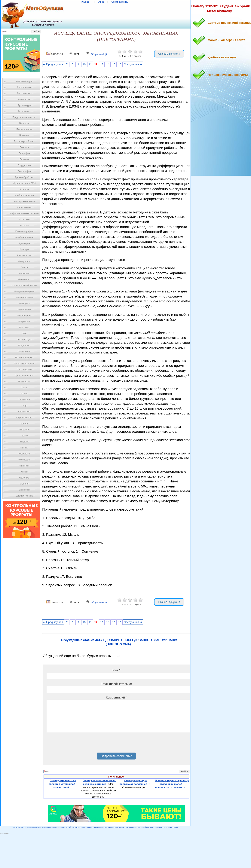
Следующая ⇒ (133, 64)
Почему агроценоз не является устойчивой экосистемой (62, 784)
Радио (24, 388)
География (24, 153)
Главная (85, 2)
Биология (24, 123)
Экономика (24, 490)
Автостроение (24, 87)
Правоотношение (24, 358)
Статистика (24, 412)
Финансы (24, 466)
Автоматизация (24, 81)
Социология (24, 400)
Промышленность (24, 376)
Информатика (24, 207)
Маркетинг (24, 274)
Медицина (24, 304)
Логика (24, 267)
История (24, 225)
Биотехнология (24, 129)
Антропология (24, 93)
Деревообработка (24, 177)
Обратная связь (120, 2)
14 (108, 64)
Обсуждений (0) (99, 54)
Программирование (24, 364)
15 (114, 64)
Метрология (24, 322)
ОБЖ (24, 334)
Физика (24, 448)
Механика (24, 328)
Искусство (24, 219)
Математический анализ (24, 286)
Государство (24, 165)
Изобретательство (24, 195)
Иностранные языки (24, 201)
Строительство (24, 418)
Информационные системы (24, 213)
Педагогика (24, 346)
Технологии (24, 430)
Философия (24, 460)
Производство (24, 370)
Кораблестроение (24, 237)
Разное (24, 394)
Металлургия (24, 316)
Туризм (24, 436)
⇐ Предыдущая (53, 64)
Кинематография (24, 231)
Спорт (24, 406)
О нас (101, 2)
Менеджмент (24, 310)
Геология (24, 159)
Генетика (24, 147)
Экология (24, 484)
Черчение (24, 478)
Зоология (24, 189)
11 (90, 64)
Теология (24, 424)
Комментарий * (116, 697)
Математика (24, 280)
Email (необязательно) (116, 684)
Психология (24, 382)
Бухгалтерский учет (24, 141)
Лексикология (24, 255)
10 (84, 64)
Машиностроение (24, 298)
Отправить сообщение (116, 756)
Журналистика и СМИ (24, 183)
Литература (24, 261)
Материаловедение (24, 292)
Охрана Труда (24, 340)
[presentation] (75, 744)
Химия (24, 472)
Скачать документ (169, 54)
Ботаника (24, 135)
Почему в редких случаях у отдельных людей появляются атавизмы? (172, 784)
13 (102, 64)
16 (120, 64)
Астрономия (24, 111)
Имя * (116, 670)
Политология (24, 352)
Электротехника (24, 496)
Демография (24, 171)
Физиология (24, 454)
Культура (24, 249)
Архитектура (24, 105)
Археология (24, 99)
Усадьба (24, 442)
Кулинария (24, 243)
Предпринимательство (24, 117)
